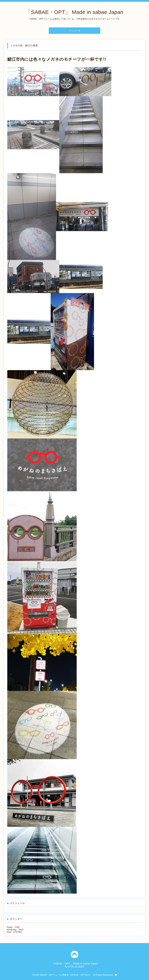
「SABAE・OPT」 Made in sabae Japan (74, 12)
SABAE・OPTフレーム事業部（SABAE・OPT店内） (66, 975)
